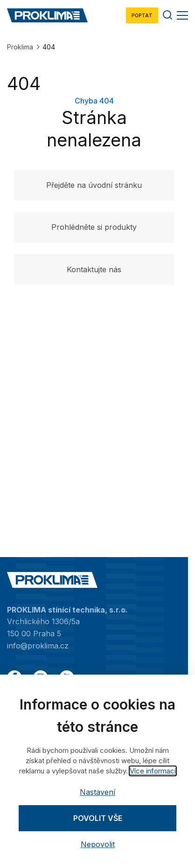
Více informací (153, 771)
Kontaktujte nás (94, 269)
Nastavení (97, 792)
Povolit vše (98, 818)
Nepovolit (98, 845)
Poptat (142, 15)
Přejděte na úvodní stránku (94, 185)
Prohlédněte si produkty (94, 227)
